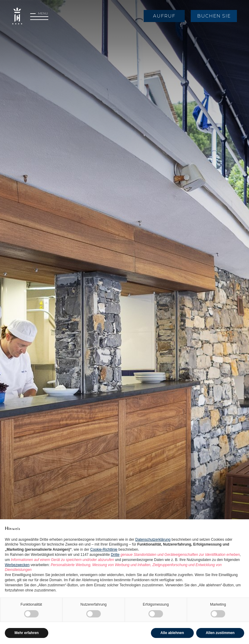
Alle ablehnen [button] (172, 633)
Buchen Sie (214, 16)
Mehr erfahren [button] (27, 633)
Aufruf (164, 16)
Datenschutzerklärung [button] (153, 540)
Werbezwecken (17, 565)
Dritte (115, 555)
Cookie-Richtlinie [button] (104, 549)
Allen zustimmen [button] (220, 633)
